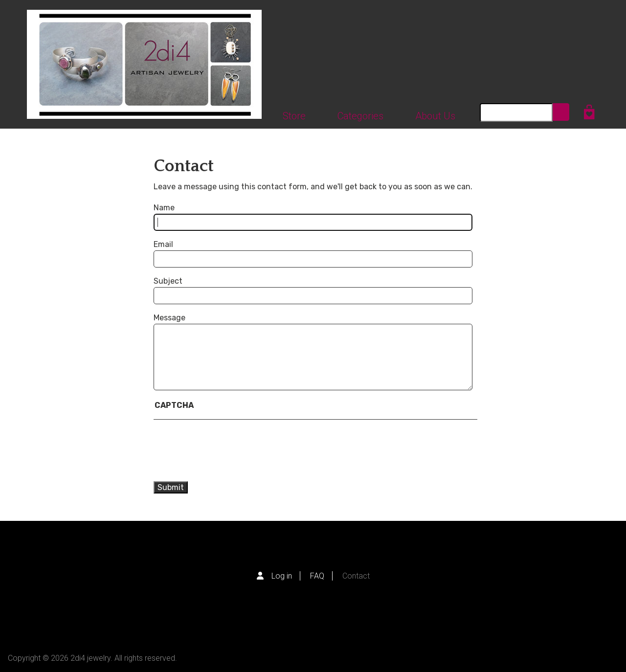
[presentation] (240, 450)
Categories (360, 116)
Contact (356, 576)
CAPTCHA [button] (174, 405)
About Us (435, 116)
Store (294, 116)
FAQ (317, 576)
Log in (282, 576)
